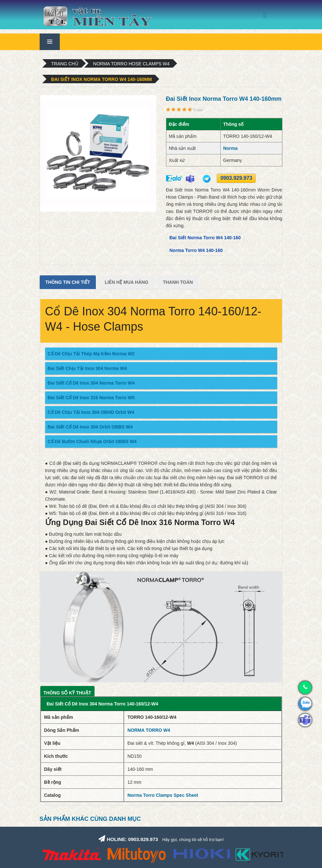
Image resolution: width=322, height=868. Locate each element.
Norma (230, 148)
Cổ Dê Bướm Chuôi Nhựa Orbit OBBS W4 (92, 441)
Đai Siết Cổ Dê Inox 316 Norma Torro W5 (91, 398)
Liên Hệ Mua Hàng (126, 282)
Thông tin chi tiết (68, 282)
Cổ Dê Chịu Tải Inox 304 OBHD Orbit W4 (91, 412)
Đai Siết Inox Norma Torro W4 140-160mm (102, 79)
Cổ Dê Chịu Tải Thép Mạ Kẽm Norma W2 (91, 354)
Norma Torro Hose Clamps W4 (131, 64)
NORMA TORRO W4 (149, 730)
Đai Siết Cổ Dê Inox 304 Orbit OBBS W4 (90, 427)
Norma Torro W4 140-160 (196, 250)
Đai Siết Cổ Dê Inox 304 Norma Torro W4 (91, 383)
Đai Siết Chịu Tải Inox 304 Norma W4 (87, 368)
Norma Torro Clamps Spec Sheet (163, 795)
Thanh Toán (178, 282)
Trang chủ (65, 64)
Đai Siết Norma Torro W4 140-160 (205, 238)
